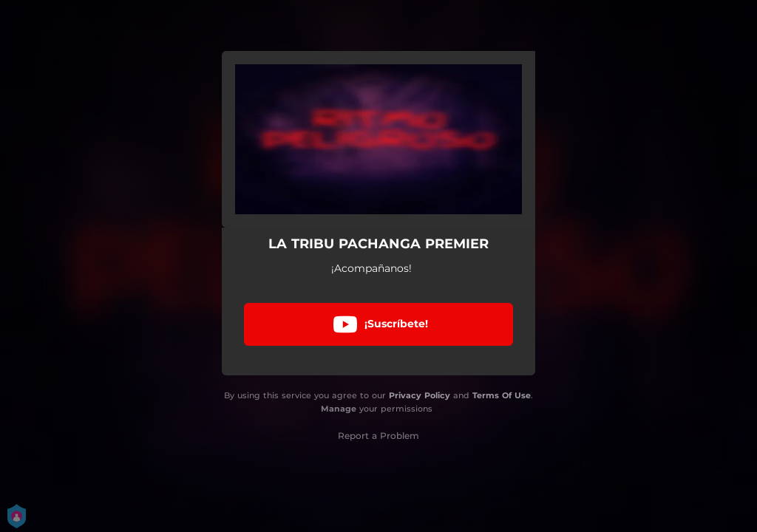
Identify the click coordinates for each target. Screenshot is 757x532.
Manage (339, 409)
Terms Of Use (502, 395)
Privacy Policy (420, 395)
